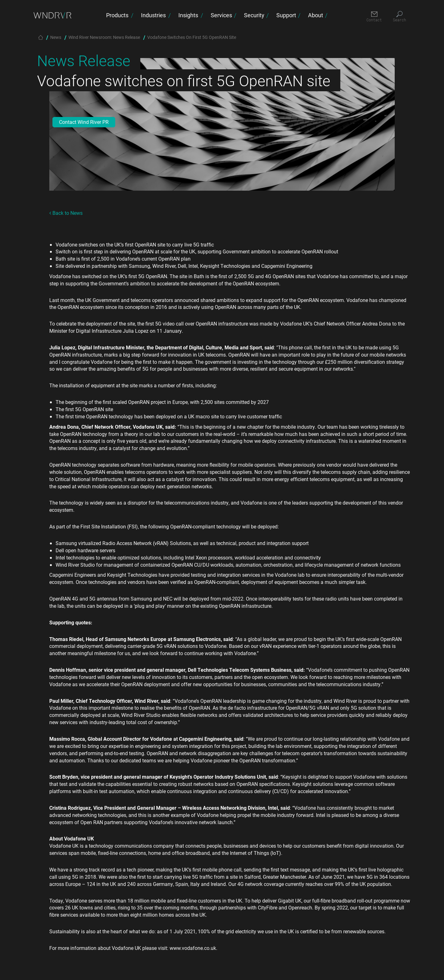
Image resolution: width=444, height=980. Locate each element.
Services (221, 15)
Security (254, 15)
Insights (188, 15)
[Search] (399, 17)
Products (117, 15)
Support (286, 15)
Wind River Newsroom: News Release (104, 37)
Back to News (66, 213)
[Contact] (374, 17)
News (56, 37)
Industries (153, 15)
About (316, 15)
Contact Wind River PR (84, 122)
